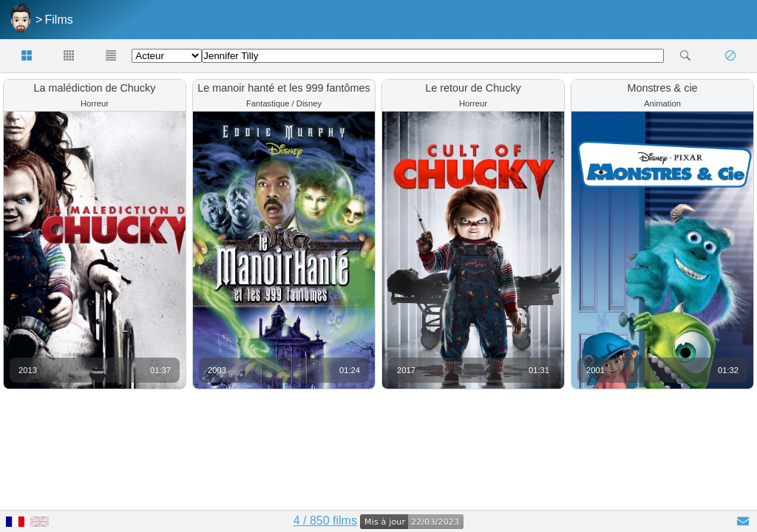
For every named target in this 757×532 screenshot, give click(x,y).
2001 (595, 370)
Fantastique (268, 103)
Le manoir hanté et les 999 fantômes (284, 88)
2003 (217, 370)
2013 (28, 370)
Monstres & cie (662, 88)
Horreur (95, 103)
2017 (406, 370)
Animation (662, 103)
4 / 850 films (325, 521)
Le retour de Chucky (473, 88)
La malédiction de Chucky (95, 88)
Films (59, 20)
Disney (309, 103)
